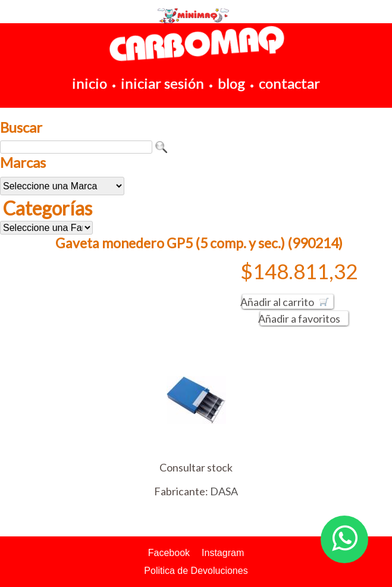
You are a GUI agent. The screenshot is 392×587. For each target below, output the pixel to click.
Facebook (169, 553)
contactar (289, 83)
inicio (90, 83)
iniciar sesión (162, 83)
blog (231, 83)
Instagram (223, 553)
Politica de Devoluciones (196, 571)
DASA (224, 491)
